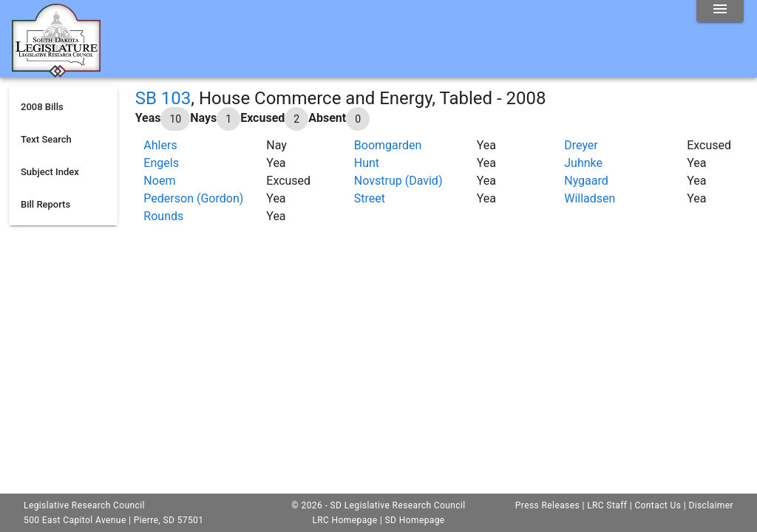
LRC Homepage (344, 520)
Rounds (163, 216)
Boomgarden (388, 145)
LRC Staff (607, 505)
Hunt (367, 163)
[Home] (56, 72)
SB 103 (163, 98)
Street (370, 198)
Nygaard (586, 181)
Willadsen (590, 198)
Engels (161, 163)
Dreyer (581, 145)
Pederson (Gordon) (193, 198)
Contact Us (658, 505)
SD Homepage (415, 520)
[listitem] (63, 107)
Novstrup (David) (398, 181)
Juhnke (583, 163)
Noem (159, 181)
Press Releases (547, 505)
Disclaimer (711, 505)
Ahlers (160, 145)
